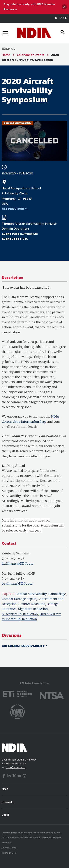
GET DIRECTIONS (13, 209)
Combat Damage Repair (19, 599)
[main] (34, 366)
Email (9, 49)
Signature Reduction (33, 609)
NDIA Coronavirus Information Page (30, 419)
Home (6, 55)
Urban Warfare (50, 614)
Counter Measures (32, 604)
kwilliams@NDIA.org (18, 564)
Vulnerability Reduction (19, 619)
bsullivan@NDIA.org (17, 584)
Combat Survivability (31, 594)
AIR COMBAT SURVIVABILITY (24, 646)
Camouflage (57, 594)
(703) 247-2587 (13, 579)
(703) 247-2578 (13, 559)
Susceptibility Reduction (20, 614)
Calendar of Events (31, 55)
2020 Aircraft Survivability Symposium (30, 57)
